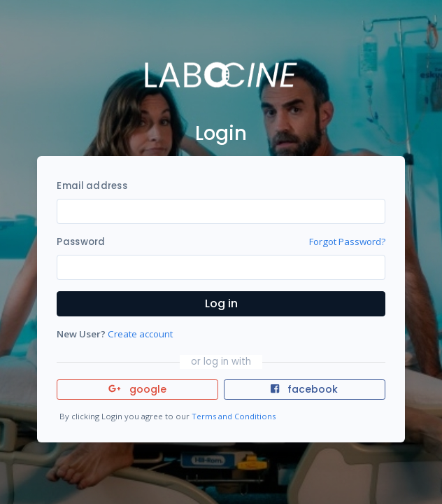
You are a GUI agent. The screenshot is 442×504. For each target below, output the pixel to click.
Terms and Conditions (234, 416)
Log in (221, 303)
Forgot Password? (347, 241)
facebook (304, 389)
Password (81, 242)
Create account (140, 334)
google (137, 389)
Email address (92, 186)
